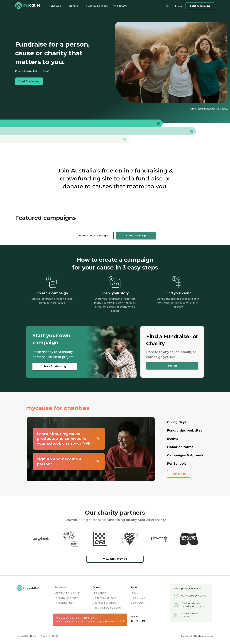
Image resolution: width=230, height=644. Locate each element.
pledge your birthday (104, 598)
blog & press (138, 603)
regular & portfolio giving (107, 608)
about (134, 593)
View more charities (115, 559)
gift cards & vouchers (104, 603)
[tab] (56, 6)
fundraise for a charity (67, 598)
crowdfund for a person (68, 593)
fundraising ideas (64, 603)
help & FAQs (138, 598)
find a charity (100, 593)
